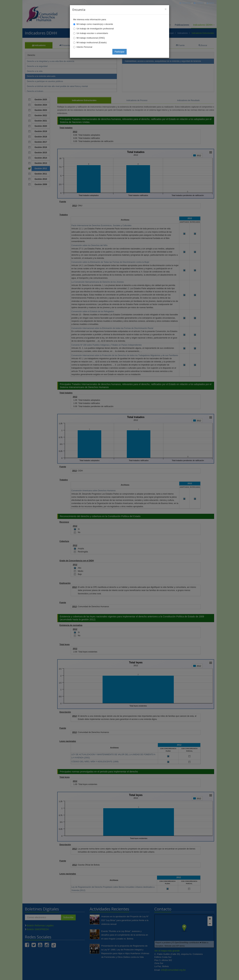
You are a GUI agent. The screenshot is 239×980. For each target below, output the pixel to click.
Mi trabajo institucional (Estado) (92, 42)
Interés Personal (84, 47)
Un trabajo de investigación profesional (95, 29)
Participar (119, 52)
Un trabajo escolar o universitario (92, 33)
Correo (199, 3)
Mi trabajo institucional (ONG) (91, 38)
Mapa (210, 3)
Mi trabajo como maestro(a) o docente (95, 24)
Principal (185, 3)
